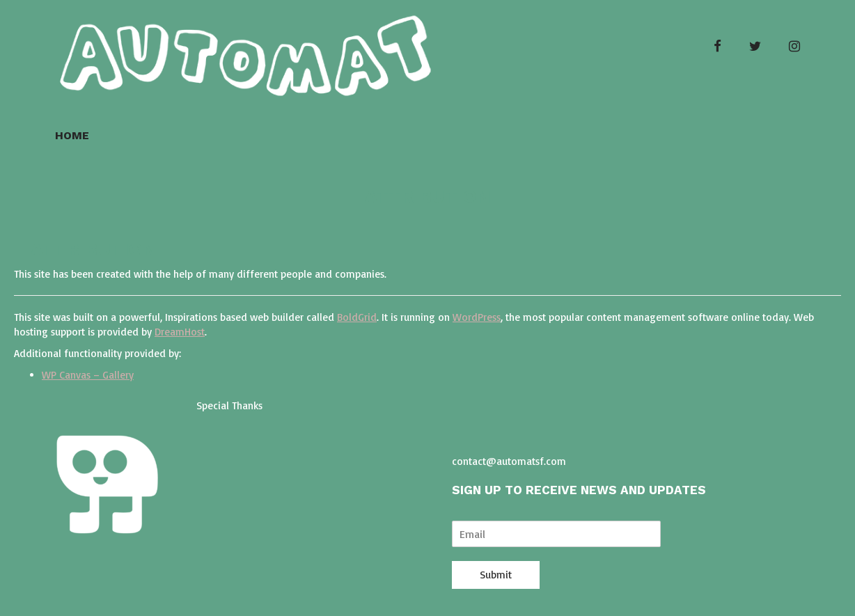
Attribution (427, 196)
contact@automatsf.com (509, 461)
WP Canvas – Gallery (88, 375)
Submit (496, 575)
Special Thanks (229, 405)
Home (72, 135)
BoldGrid (357, 317)
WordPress (477, 317)
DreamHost (180, 332)
